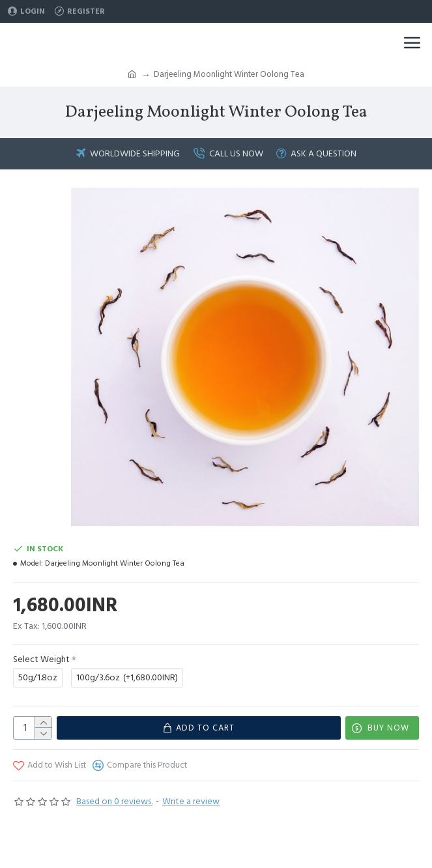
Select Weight (41, 659)
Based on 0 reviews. (114, 802)
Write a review (191, 802)
